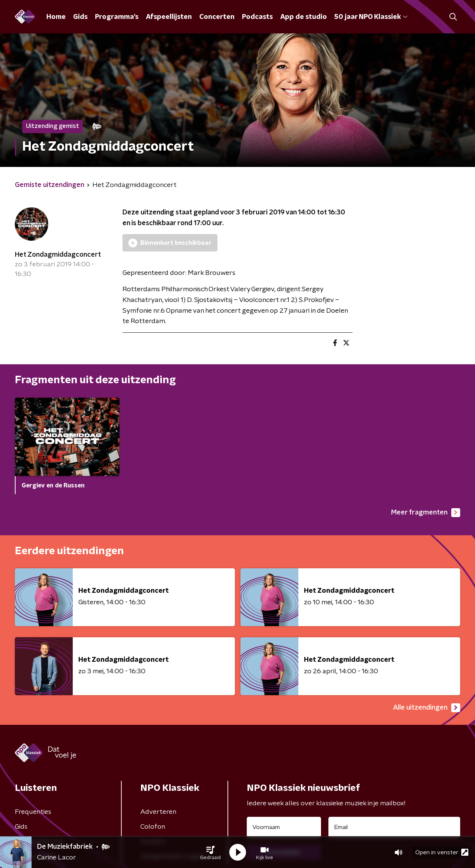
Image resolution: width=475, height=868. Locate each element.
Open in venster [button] (442, 852)
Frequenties (33, 812)
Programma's (117, 17)
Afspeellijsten (169, 17)
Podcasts (257, 17)
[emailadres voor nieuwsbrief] (394, 827)
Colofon (153, 827)
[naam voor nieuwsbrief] (284, 827)
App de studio (304, 17)
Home (56, 17)
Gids (80, 17)
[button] (210, 852)
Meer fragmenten (426, 513)
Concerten (217, 17)
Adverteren (158, 812)
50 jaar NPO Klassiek (371, 17)
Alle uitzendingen (427, 708)
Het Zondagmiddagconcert (58, 255)
